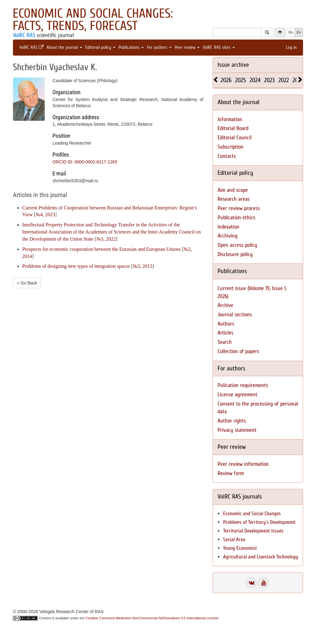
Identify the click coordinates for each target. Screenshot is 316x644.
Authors (226, 324)
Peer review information (243, 464)
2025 (241, 80)
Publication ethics (236, 218)
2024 (255, 80)
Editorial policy (100, 47)
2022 (284, 80)
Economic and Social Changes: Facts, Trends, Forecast (93, 20)
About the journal (64, 47)
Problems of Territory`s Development (259, 522)
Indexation (229, 227)
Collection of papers (238, 351)
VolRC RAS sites (219, 47)
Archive (225, 305)
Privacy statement (237, 430)
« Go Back (27, 283)
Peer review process (239, 208)
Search (225, 342)
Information (230, 119)
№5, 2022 (106, 239)
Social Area (234, 539)
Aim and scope (233, 190)
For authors (159, 47)
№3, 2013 (142, 266)
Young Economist (240, 548)
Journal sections (235, 315)
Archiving (227, 236)
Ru (291, 32)
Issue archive (233, 65)
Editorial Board (233, 128)
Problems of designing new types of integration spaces (76, 266)
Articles (225, 333)
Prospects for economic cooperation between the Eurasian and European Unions (101, 249)
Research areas (234, 199)
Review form (231, 473)
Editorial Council (235, 138)
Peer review (187, 47)
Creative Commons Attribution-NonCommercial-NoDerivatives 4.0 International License (152, 618)
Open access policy (237, 245)
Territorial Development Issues (253, 531)
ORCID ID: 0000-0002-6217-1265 (85, 162)
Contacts (227, 156)
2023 (269, 80)
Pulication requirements (243, 385)
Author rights (232, 421)
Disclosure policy (235, 254)
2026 (226, 80)
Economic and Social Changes (252, 514)
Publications (131, 47)
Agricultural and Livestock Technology (261, 557)
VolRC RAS (24, 35)
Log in (291, 47)
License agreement (237, 395)
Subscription (231, 147)
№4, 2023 (45, 215)
